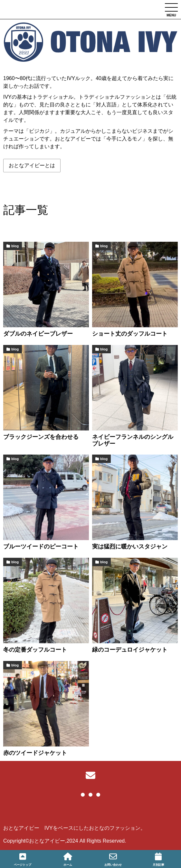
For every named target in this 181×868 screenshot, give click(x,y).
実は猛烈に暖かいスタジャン (130, 547)
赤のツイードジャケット (35, 753)
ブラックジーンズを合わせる (41, 437)
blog (15, 246)
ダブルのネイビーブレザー (38, 334)
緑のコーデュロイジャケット (130, 650)
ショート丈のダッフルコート (130, 334)
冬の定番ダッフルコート (35, 650)
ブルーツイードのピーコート (41, 547)
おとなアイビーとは (32, 165)
